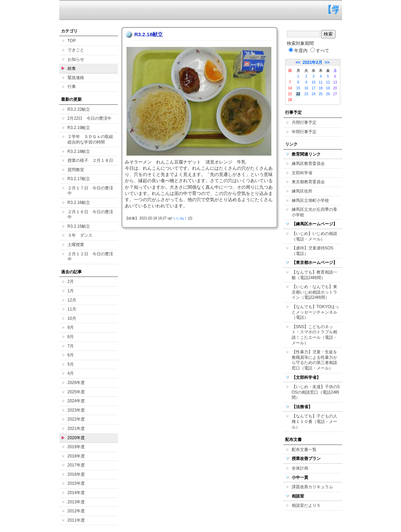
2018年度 (76, 456)
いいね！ (180, 218)
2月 (71, 282)
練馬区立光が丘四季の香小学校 (314, 212)
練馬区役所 (302, 191)
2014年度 (76, 493)
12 (328, 82)
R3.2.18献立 (79, 151)
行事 (72, 87)
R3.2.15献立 (79, 226)
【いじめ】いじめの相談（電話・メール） (314, 236)
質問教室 (76, 170)
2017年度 (76, 465)
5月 (71, 364)
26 (328, 94)
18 (321, 88)
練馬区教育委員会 (308, 164)
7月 (71, 346)
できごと (76, 50)
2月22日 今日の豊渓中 (90, 118)
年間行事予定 (304, 132)
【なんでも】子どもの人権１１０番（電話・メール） (314, 421)
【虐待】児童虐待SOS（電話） (313, 251)
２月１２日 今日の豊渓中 (90, 257)
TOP (72, 41)
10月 (72, 318)
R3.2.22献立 (79, 109)
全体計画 (300, 468)
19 (328, 88)
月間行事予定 (304, 122)
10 (314, 82)
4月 (71, 373)
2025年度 (76, 392)
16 (306, 88)
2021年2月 (313, 62)
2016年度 (76, 474)
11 (321, 82)
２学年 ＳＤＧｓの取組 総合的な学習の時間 (92, 139)
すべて (320, 51)
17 (314, 88)
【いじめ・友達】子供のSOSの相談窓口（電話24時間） (316, 392)
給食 (72, 68)
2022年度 (76, 419)
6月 (71, 355)
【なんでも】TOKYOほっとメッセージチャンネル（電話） (315, 312)
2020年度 (76, 438)
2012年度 (76, 511)
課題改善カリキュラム (312, 487)
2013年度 (76, 502)
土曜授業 (76, 245)
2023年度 (76, 410)
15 (298, 88)
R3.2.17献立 (79, 179)
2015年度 (76, 483)
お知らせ (76, 59)
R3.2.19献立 (79, 128)
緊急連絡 (76, 78)
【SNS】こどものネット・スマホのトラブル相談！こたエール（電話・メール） (314, 335)
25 (321, 94)
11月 (72, 309)
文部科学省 (302, 173)
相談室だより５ (306, 505)
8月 (71, 337)
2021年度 (76, 428)
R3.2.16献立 (79, 203)
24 (314, 94)
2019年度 (76, 447)
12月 (72, 300)
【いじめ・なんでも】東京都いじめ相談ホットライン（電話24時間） (314, 292)
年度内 (298, 51)
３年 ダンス (80, 235)
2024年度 (76, 401)
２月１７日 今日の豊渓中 (90, 191)
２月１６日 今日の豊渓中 (90, 215)
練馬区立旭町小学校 (310, 200)
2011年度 (76, 520)
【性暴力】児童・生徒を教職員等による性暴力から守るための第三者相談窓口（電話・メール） (314, 360)
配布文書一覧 (304, 450)
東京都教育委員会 (308, 182)
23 (306, 94)
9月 (71, 327)
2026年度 (76, 383)
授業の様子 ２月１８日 (90, 160)
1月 (71, 291)
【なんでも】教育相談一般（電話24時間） (314, 275)
